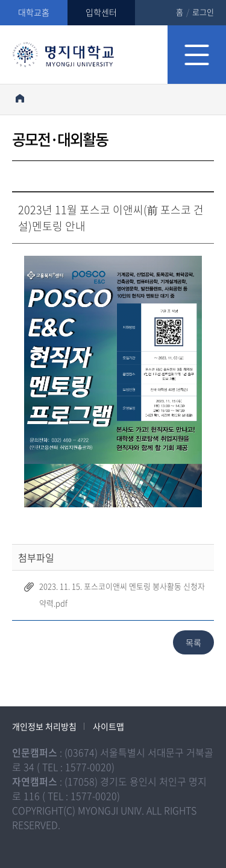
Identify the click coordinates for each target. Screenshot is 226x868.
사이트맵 (108, 726)
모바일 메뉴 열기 (197, 55)
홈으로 (20, 98)
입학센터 (101, 12)
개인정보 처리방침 (44, 726)
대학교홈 (34, 12)
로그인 (203, 12)
